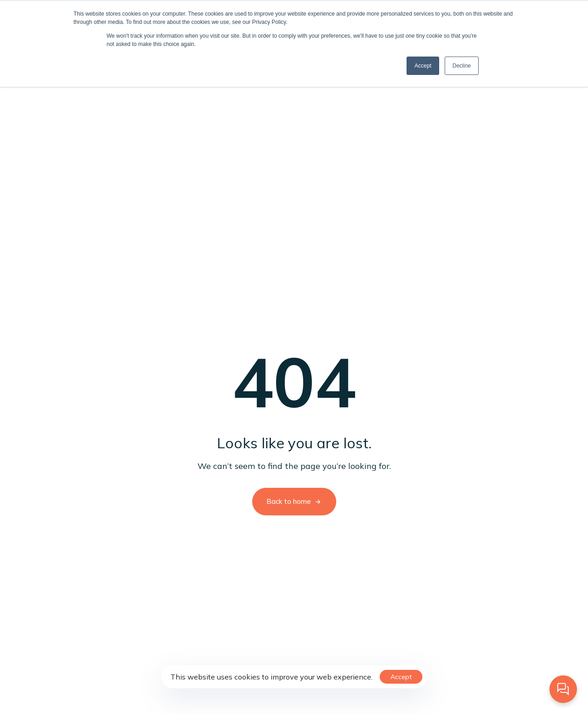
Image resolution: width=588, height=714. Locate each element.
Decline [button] (462, 66)
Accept (401, 677)
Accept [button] (423, 66)
